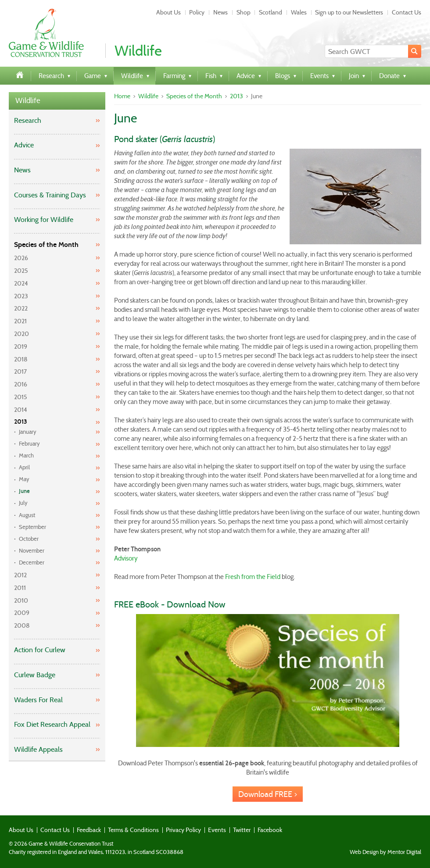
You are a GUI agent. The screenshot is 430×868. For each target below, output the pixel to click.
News (220, 12)
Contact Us (407, 12)
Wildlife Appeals (38, 749)
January (28, 432)
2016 (21, 384)
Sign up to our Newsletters (349, 12)
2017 (20, 371)
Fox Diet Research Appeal (52, 724)
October (29, 539)
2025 (21, 271)
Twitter (242, 830)
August (27, 515)
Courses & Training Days (50, 195)
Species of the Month (46, 245)
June (24, 491)
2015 (21, 397)
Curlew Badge (35, 675)
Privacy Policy (183, 830)
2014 (21, 410)
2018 (21, 359)
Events (217, 830)
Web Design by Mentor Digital (385, 852)
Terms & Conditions (133, 830)
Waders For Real (38, 700)
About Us (168, 12)
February (29, 444)
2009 (22, 613)
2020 (21, 334)
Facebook (270, 830)
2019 (21, 346)
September (32, 527)
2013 (21, 422)
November (32, 551)
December (32, 563)
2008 (22, 625)
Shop (244, 12)
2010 (21, 600)
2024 (21, 283)
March (26, 455)
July (23, 503)
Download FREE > (268, 794)
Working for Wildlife (44, 220)
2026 (21, 258)
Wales (299, 12)
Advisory (126, 558)
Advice (24, 145)
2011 (20, 588)
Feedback (89, 830)
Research (28, 120)
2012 (20, 575)
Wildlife (28, 101)
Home (122, 96)
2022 (21, 308)
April (24, 467)
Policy (197, 12)
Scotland (271, 12)
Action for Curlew (40, 650)
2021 (20, 321)
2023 (21, 296)
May (24, 479)
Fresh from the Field (253, 577)
